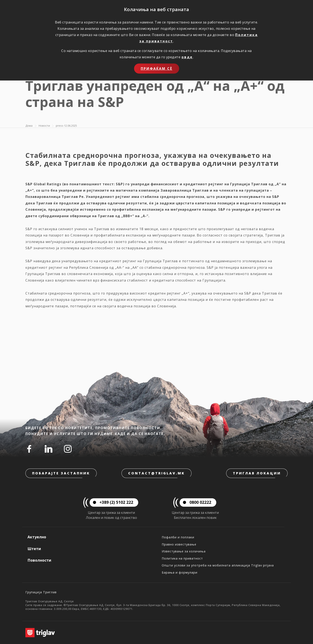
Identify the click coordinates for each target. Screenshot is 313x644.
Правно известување (179, 544)
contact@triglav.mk (156, 473)
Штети (34, 549)
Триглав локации (257, 473)
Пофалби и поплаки (178, 537)
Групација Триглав (41, 592)
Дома (29, 126)
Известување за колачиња (184, 551)
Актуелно (37, 537)
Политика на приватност (182, 558)
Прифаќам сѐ (157, 69)
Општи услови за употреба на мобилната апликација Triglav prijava (218, 565)
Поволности (39, 560)
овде (187, 57)
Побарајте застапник (61, 473)
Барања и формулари (180, 572)
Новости (44, 126)
